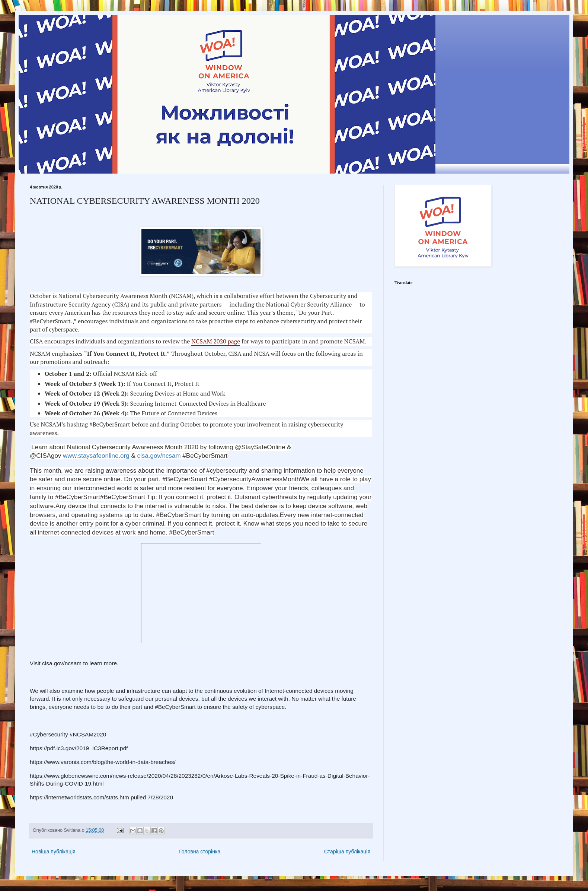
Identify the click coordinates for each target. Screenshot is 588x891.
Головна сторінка (200, 852)
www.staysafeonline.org (96, 456)
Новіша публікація (54, 852)
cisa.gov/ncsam (159, 456)
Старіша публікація (347, 852)
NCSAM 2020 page (216, 341)
